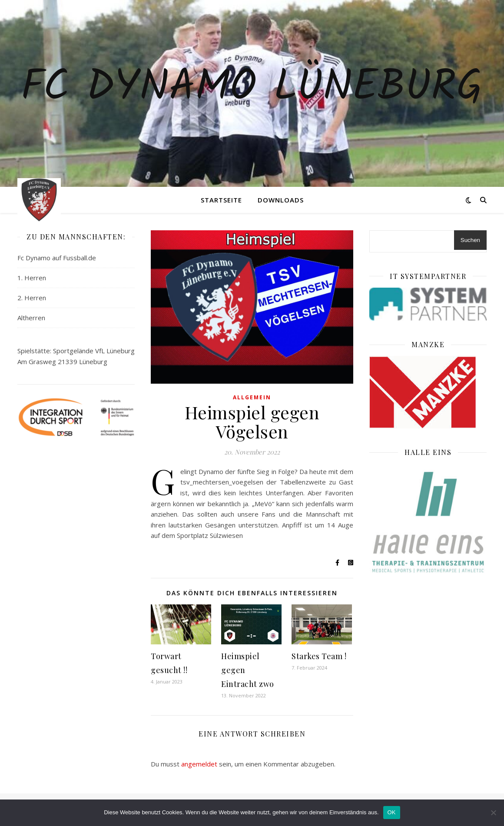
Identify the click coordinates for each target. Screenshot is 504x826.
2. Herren (32, 298)
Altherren (31, 318)
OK (392, 812)
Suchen (470, 240)
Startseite (221, 200)
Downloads (281, 200)
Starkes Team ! (319, 656)
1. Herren (32, 278)
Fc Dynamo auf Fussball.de (57, 258)
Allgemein (252, 397)
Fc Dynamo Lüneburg (252, 88)
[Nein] (493, 813)
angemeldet (199, 764)
